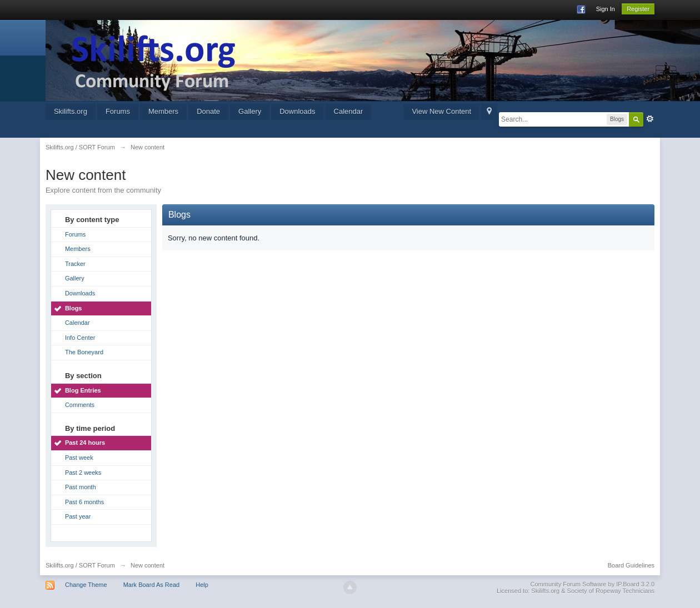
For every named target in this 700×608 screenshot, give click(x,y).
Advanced (650, 119)
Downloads (297, 111)
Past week (79, 458)
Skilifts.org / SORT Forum (80, 565)
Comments (80, 405)
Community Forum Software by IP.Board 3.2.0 (593, 584)
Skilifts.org (71, 111)
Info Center (80, 338)
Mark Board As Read (152, 585)
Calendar (349, 111)
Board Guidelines (631, 565)
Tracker (75, 264)
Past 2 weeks (83, 473)
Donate (208, 111)
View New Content (441, 111)
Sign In (606, 9)
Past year (78, 516)
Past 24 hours (85, 443)
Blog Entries (83, 390)
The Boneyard (84, 352)
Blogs (74, 308)
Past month (81, 487)
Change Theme (86, 585)
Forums (118, 111)
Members (163, 111)
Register (638, 9)
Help (202, 585)
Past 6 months (84, 502)
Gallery (250, 111)
